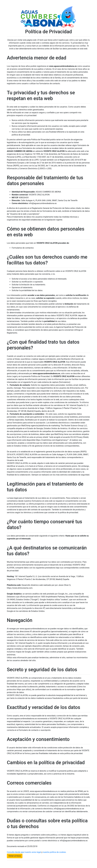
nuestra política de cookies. (55, 852)
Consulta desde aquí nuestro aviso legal (24, 852)
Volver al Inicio (15, 856)
